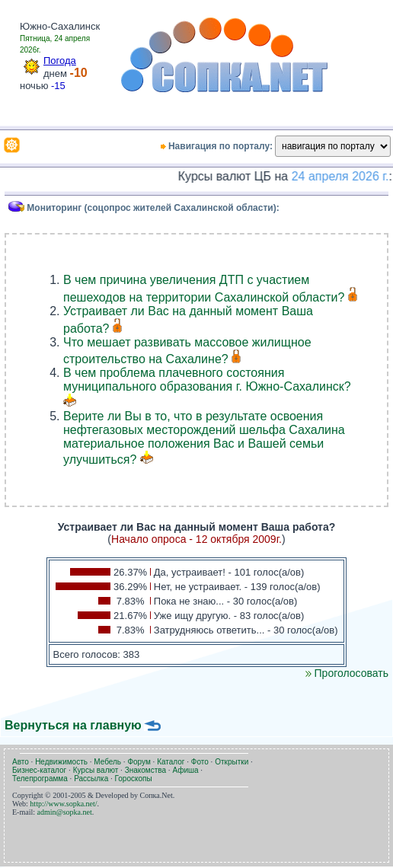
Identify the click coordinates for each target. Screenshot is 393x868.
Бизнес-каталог (39, 770)
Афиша (185, 770)
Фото (200, 762)
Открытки (232, 762)
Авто (21, 762)
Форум (139, 762)
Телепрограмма (40, 779)
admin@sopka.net (65, 812)
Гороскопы (134, 779)
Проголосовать (347, 673)
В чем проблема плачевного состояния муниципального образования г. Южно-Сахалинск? (207, 380)
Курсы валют (96, 770)
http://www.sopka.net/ (63, 804)
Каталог (171, 762)
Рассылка (91, 779)
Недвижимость (61, 762)
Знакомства (145, 770)
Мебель (107, 762)
